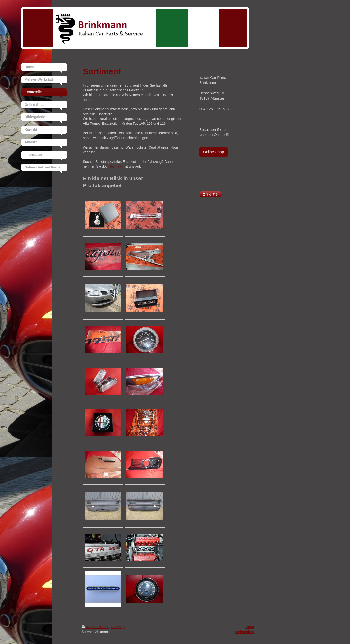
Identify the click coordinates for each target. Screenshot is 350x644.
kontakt (117, 166)
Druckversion (96, 627)
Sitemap (118, 627)
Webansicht (244, 632)
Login (249, 627)
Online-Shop (214, 152)
